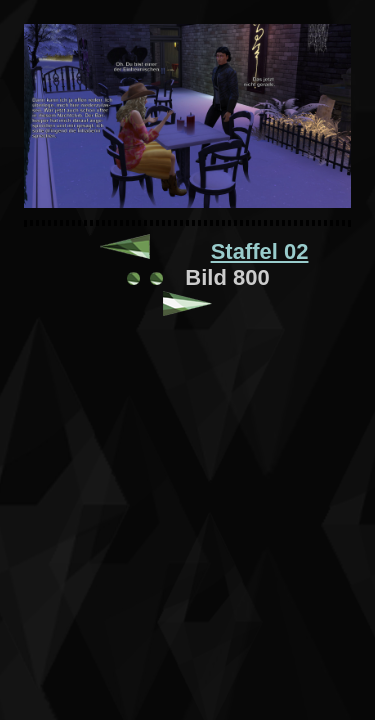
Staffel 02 (260, 251)
